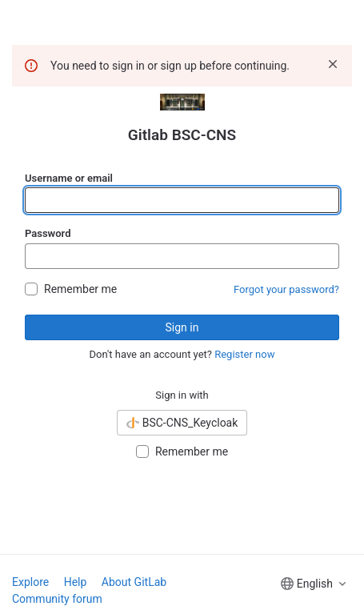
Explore (30, 582)
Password (48, 233)
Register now (244, 354)
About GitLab (134, 582)
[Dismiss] (333, 64)
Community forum (57, 599)
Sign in (182, 327)
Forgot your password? (286, 289)
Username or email (69, 178)
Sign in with (182, 395)
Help (76, 582)
